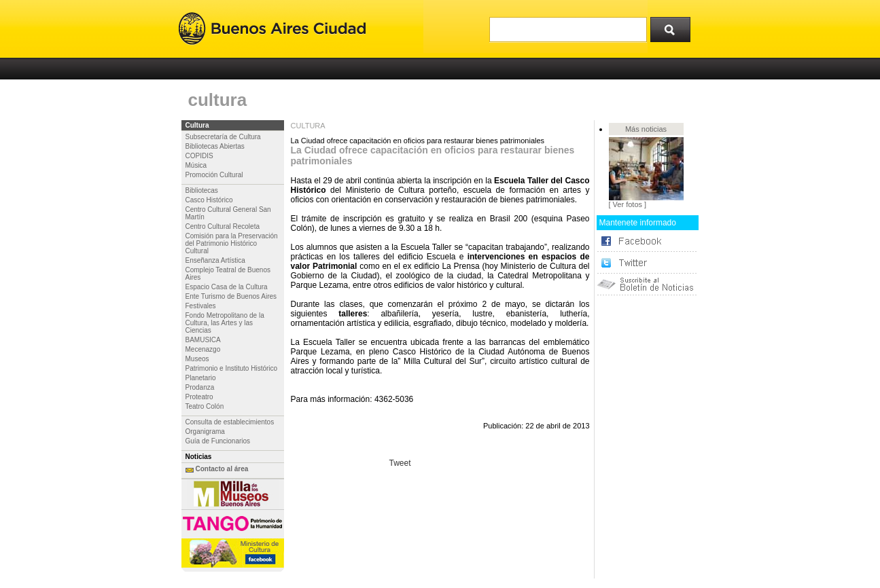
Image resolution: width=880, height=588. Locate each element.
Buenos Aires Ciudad (272, 29)
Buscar (675, 26)
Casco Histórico (209, 200)
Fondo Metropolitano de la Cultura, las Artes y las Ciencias (225, 323)
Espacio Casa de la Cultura (227, 287)
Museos (197, 359)
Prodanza (200, 387)
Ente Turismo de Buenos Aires (231, 296)
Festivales (201, 306)
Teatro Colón (205, 406)
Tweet (400, 463)
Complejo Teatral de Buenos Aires (228, 274)
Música (196, 165)
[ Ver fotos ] (628, 204)
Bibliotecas (202, 190)
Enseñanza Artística (215, 260)
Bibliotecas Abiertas (215, 146)
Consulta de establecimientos (230, 422)
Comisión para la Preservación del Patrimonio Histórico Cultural (232, 243)
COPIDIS (199, 156)
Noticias (199, 457)
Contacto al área (222, 469)
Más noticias (646, 129)
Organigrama (205, 431)
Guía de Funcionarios (218, 441)
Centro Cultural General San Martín (228, 213)
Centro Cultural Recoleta (223, 226)
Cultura (197, 125)
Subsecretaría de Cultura (223, 137)
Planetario (201, 378)
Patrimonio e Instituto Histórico (232, 368)
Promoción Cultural (214, 175)
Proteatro (199, 397)
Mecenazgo (203, 349)
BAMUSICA (203, 340)
